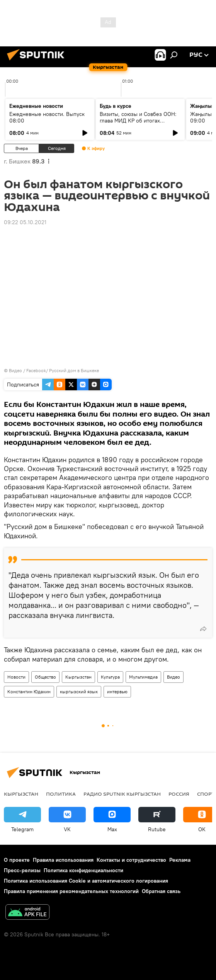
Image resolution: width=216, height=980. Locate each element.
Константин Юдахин (29, 692)
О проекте (17, 860)
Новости (16, 677)
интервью (117, 692)
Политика (61, 794)
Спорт (206, 794)
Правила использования (63, 860)
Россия (179, 794)
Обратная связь (161, 891)
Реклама (180, 860)
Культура (110, 677)
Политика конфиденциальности (83, 870)
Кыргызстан (78, 677)
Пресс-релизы (22, 870)
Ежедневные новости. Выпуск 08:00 (47, 117)
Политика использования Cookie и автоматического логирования (86, 881)
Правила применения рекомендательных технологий (71, 891)
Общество (45, 677)
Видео (173, 677)
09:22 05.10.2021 (25, 222)
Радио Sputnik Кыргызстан (122, 794)
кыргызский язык (79, 692)
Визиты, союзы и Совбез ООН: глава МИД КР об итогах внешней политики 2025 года (138, 121)
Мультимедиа (143, 677)
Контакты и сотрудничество (131, 860)
